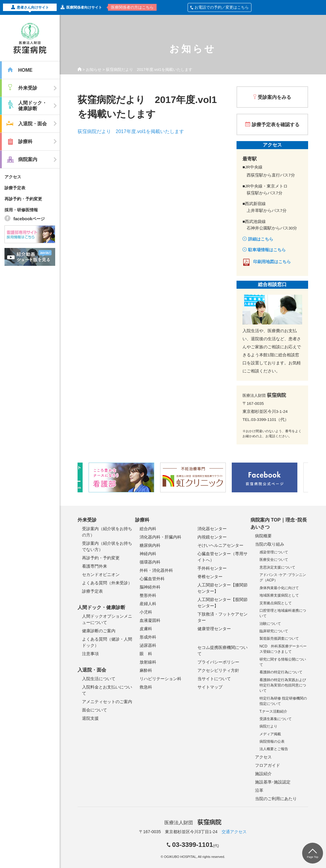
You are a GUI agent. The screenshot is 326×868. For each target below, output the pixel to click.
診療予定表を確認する (276, 125)
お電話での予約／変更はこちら (220, 7)
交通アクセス (234, 832)
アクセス (13, 177)
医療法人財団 (193, 823)
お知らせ (94, 70)
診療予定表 (15, 188)
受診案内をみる (274, 97)
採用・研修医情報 (21, 210)
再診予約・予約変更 (23, 199)
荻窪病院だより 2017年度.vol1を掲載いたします (131, 131)
